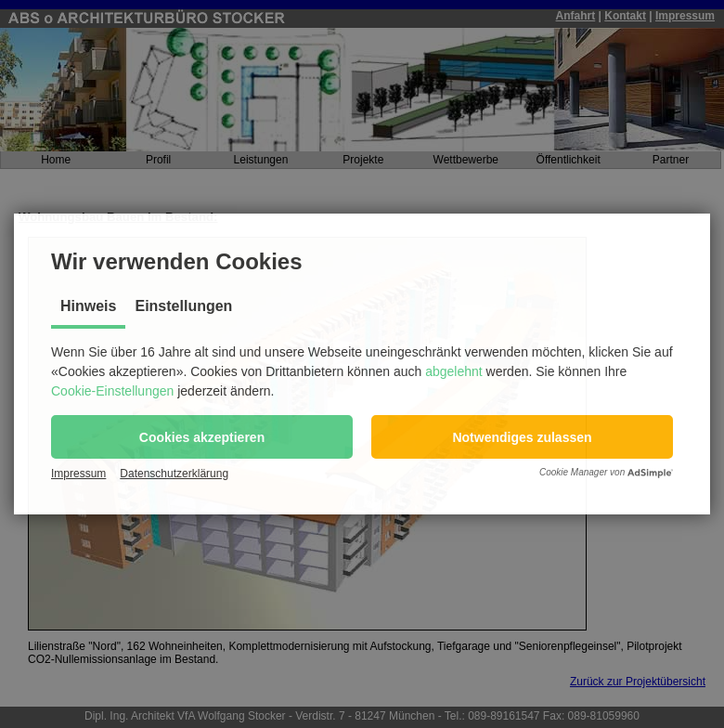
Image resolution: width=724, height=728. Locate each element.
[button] (202, 437)
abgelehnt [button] (454, 371)
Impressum (78, 474)
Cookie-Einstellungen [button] (112, 391)
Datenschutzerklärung (174, 474)
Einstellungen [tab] (183, 306)
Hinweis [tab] (88, 306)
